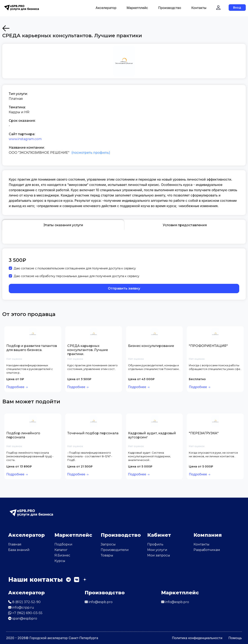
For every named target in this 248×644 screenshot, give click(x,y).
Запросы (108, 544)
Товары (107, 555)
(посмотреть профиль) (91, 153)
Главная (15, 544)
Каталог (61, 550)
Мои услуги (157, 550)
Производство (170, 8)
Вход (237, 8)
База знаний (19, 550)
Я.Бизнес (62, 555)
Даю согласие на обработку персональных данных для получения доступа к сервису (76, 276)
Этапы (63, 225)
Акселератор (106, 8)
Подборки (63, 544)
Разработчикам (207, 550)
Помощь (235, 638)
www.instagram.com (25, 139)
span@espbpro (23, 618)
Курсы (60, 561)
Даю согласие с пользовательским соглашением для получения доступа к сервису (75, 268)
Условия (185, 225)
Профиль (155, 544)
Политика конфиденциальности (197, 638)
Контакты (199, 8)
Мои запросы (159, 555)
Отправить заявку (124, 288)
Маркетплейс (137, 8)
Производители (115, 550)
